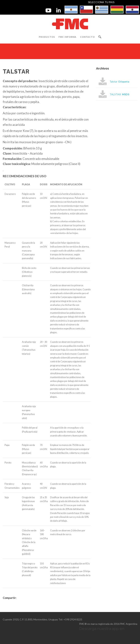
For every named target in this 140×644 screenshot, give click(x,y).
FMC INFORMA (67, 37)
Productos (47, 37)
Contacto (87, 37)
